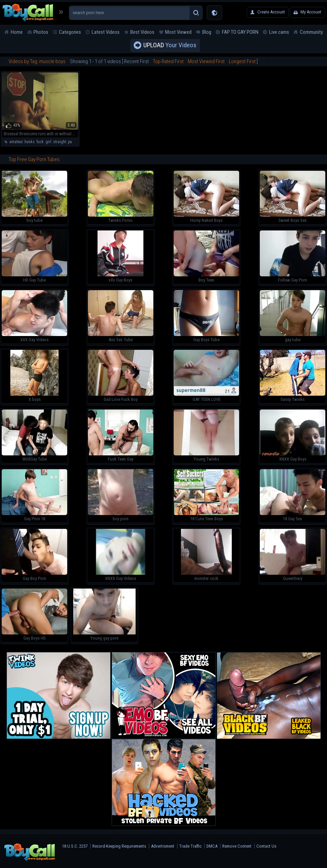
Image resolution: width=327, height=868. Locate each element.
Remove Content (237, 846)
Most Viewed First (206, 61)
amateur (16, 142)
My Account (311, 12)
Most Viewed (178, 32)
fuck (40, 142)
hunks (30, 142)
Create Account (271, 12)
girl (48, 142)
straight (60, 142)
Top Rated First (168, 61)
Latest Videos (106, 32)
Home (17, 32)
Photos (41, 32)
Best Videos (142, 32)
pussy (73, 142)
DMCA (212, 846)
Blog (207, 32)
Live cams (279, 32)
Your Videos (170, 46)
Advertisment (163, 846)
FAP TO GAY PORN (240, 32)
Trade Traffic (190, 846)
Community (311, 32)
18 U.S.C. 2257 (75, 846)
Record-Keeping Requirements (119, 846)
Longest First (242, 61)
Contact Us (266, 846)
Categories (70, 32)
